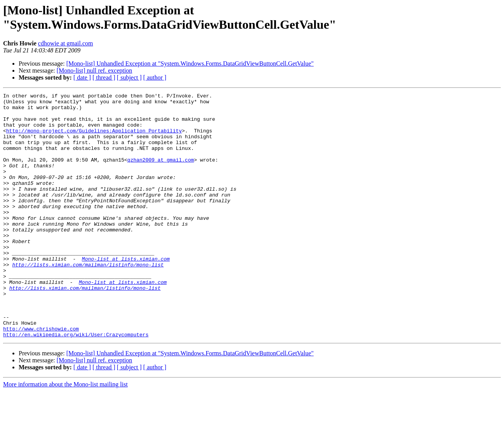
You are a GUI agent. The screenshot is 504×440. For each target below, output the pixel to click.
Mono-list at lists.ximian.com (126, 292)
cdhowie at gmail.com (66, 43)
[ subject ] (129, 77)
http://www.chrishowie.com (41, 376)
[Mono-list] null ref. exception (95, 70)
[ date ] (82, 77)
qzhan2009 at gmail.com (161, 174)
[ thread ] (104, 77)
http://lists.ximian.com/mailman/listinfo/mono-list (88, 299)
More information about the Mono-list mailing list (65, 433)
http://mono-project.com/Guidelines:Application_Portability (94, 139)
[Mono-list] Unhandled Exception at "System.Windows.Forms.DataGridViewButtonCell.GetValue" (190, 63)
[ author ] (155, 77)
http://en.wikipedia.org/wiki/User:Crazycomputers (76, 383)
